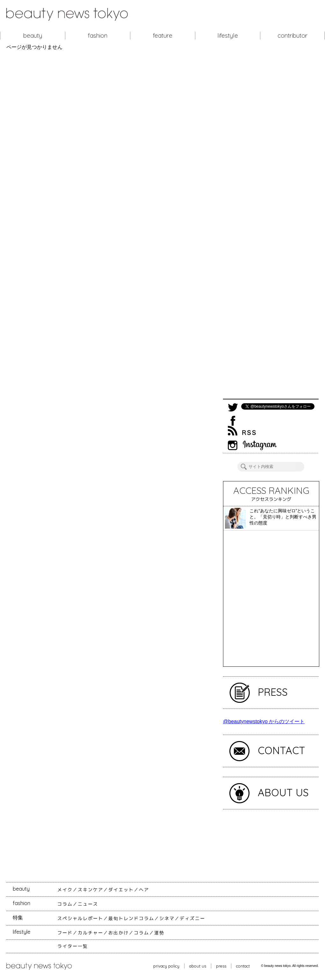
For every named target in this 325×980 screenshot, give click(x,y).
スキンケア (90, 890)
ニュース (88, 904)
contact (243, 966)
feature (163, 35)
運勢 (159, 933)
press (221, 966)
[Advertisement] (271, 225)
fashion (98, 35)
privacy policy (166, 966)
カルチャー (90, 933)
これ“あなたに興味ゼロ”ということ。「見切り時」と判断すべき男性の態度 (283, 517)
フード (65, 933)
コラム (65, 904)
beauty (33, 35)
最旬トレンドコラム (131, 918)
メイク (65, 890)
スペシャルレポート (80, 918)
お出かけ (119, 933)
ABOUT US (283, 792)
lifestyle (228, 35)
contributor (292, 35)
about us (198, 966)
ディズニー (192, 918)
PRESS (273, 692)
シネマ (167, 918)
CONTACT (282, 750)
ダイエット (121, 890)
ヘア (144, 890)
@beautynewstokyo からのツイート (264, 721)
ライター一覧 (73, 946)
